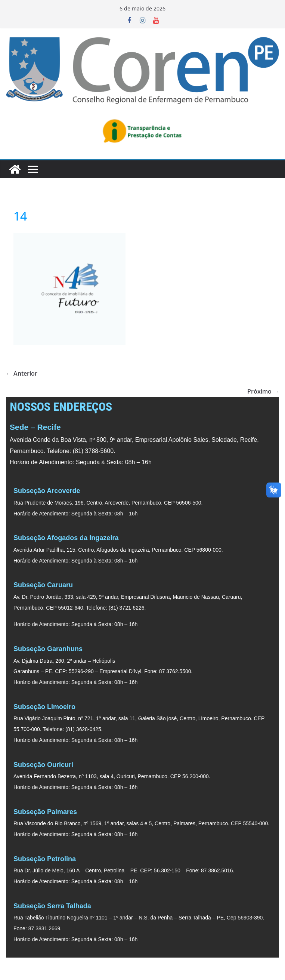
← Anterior (22, 373)
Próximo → (263, 391)
